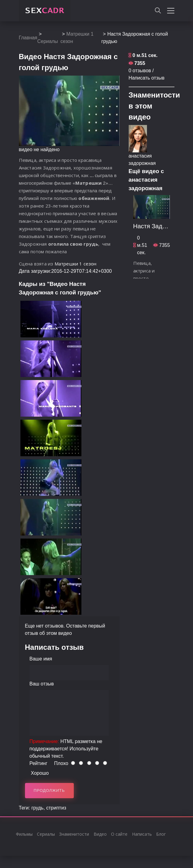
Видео (100, 834)
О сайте (119, 834)
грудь (38, 808)
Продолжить (49, 790)
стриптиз (56, 808)
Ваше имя (41, 659)
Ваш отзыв (42, 684)
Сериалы (48, 41)
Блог (161, 834)
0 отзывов (140, 71)
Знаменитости (74, 834)
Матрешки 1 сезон (76, 264)
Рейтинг (39, 763)
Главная (28, 38)
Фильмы (24, 834)
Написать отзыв (147, 78)
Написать (142, 834)
